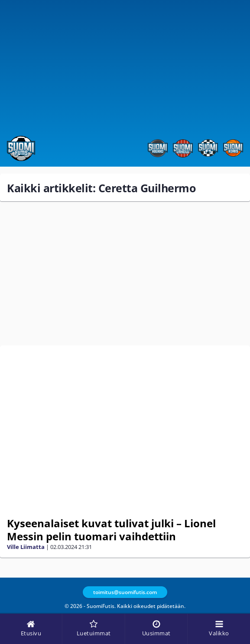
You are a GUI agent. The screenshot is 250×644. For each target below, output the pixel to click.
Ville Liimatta (26, 547)
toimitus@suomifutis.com (125, 592)
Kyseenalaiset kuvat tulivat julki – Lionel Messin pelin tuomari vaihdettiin (111, 530)
